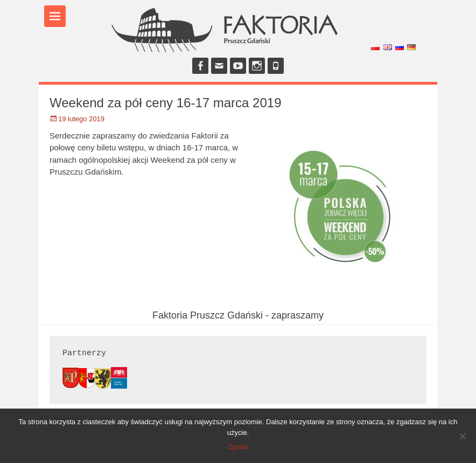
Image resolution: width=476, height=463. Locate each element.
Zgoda (238, 447)
